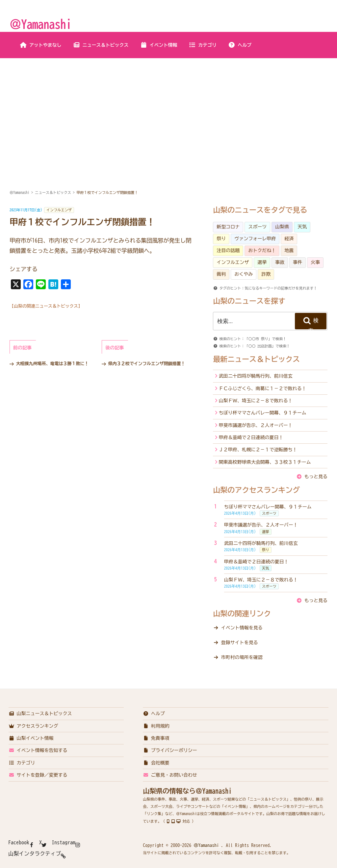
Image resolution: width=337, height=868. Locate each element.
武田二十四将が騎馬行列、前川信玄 (256, 376)
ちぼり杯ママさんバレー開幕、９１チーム (263, 413)
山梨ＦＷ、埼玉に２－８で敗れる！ (256, 401)
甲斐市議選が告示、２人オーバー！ (256, 425)
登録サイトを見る (240, 643)
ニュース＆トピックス (101, 45)
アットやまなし (41, 45)
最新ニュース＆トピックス (256, 359)
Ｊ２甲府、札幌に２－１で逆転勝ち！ (258, 450)
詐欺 (266, 274)
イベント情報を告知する (38, 750)
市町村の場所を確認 (242, 657)
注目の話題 (228, 250)
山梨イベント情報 (31, 738)
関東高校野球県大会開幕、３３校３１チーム (265, 462)
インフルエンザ (59, 210)
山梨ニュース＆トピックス (40, 714)
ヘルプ (240, 45)
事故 (280, 262)
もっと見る (316, 477)
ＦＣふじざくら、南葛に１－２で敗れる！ (263, 388)
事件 (298, 262)
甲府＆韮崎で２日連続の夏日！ (251, 437)
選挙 (262, 262)
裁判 (221, 274)
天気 (302, 227)
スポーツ (257, 227)
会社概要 (156, 763)
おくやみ (244, 274)
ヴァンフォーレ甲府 (255, 239)
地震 (289, 250)
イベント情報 (159, 45)
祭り (221, 239)
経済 (289, 239)
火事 (315, 262)
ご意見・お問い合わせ (170, 775)
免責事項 (156, 738)
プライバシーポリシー (170, 750)
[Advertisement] (168, 108)
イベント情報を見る (242, 628)
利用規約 (156, 726)
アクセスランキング (33, 726)
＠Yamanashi (40, 24)
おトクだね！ (262, 250)
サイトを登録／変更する (38, 775)
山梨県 (282, 227)
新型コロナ (228, 227)
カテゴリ (203, 45)
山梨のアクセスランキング (256, 490)
